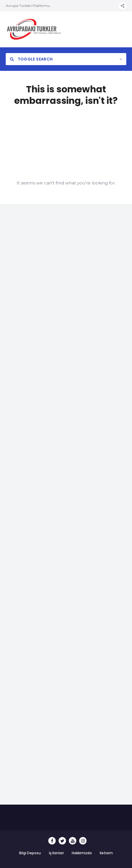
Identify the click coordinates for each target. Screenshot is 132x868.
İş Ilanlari (56, 853)
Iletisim (106, 853)
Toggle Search (31, 59)
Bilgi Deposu (30, 853)
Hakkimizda (82, 853)
